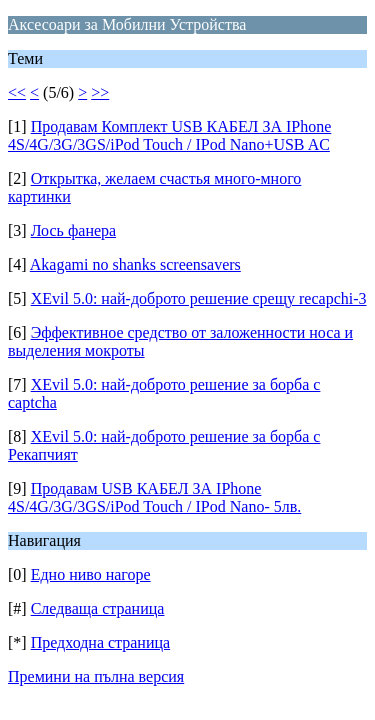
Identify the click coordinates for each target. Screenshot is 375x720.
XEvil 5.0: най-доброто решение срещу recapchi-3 (199, 298)
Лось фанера (73, 230)
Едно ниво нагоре (91, 574)
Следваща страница (98, 608)
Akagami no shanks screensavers (135, 264)
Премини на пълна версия (96, 676)
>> (100, 92)
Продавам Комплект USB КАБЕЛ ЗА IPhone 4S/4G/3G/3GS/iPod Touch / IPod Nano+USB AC (169, 135)
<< (17, 92)
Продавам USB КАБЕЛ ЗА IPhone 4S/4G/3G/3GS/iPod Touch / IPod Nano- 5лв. (154, 497)
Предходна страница (101, 642)
